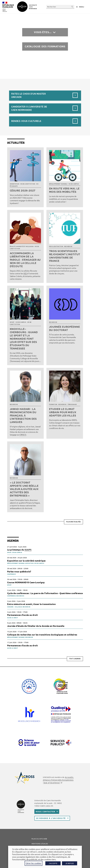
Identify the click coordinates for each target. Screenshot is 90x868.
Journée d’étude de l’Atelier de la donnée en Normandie (36, 626)
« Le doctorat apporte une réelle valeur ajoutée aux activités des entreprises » (24, 489)
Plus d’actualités (73, 522)
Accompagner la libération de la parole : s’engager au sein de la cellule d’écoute (25, 260)
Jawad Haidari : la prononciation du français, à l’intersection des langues (23, 416)
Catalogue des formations (45, 46)
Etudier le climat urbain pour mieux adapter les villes (63, 412)
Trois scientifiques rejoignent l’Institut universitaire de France (65, 256)
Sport (12, 322)
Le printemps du (19, 550)
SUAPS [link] (28, 550)
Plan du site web (39, 839)
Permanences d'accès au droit (22, 615)
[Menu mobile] (80, 7)
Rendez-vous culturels (26, 121)
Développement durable (58, 184)
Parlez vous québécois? (19, 571)
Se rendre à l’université (51, 818)
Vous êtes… (43, 32)
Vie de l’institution (28, 184)
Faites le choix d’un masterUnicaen (29, 95)
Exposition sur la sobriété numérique (26, 561)
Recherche (68, 247)
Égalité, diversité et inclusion (22, 247)
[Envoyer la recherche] (72, 7)
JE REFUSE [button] (70, 863)
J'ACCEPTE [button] (53, 863)
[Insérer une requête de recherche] (60, 7)
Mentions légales (40, 844)
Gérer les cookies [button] (33, 863)
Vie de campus (74, 184)
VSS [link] (25, 273)
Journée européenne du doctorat (65, 328)
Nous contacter (45, 811)
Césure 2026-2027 (23, 191)
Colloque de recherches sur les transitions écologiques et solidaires (42, 635)
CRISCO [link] (23, 435)
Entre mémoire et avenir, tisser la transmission (31, 604)
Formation (53, 404)
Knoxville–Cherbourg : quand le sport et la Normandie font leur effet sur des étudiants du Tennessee (24, 339)
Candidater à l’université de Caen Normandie (29, 108)
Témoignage (72, 404)
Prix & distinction (56, 247)
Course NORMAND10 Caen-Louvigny (26, 582)
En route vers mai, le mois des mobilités (64, 190)
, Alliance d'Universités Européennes (58, 780)
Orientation (15, 184)
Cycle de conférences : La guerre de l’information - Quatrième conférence (45, 593)
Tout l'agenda (75, 659)
